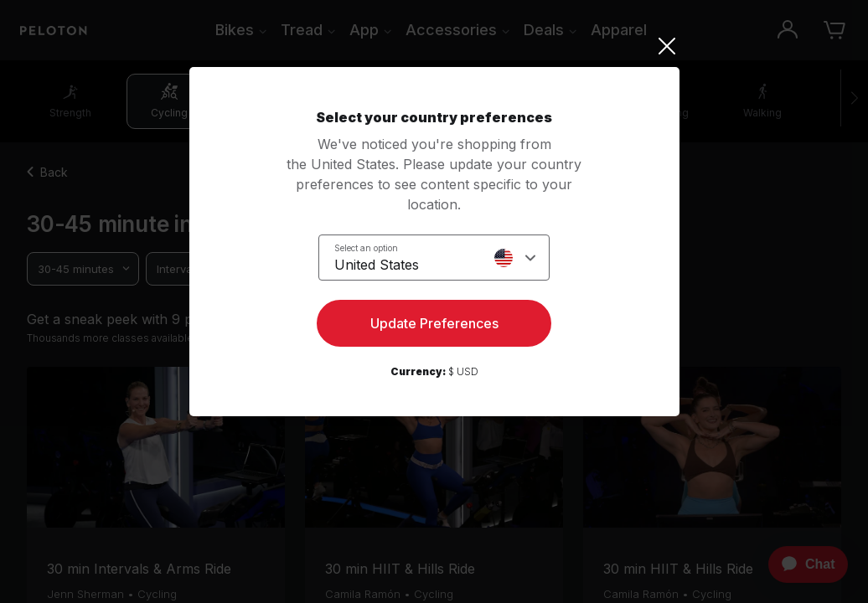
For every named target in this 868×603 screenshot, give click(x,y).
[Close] (434, 46)
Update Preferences (434, 323)
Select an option (366, 248)
